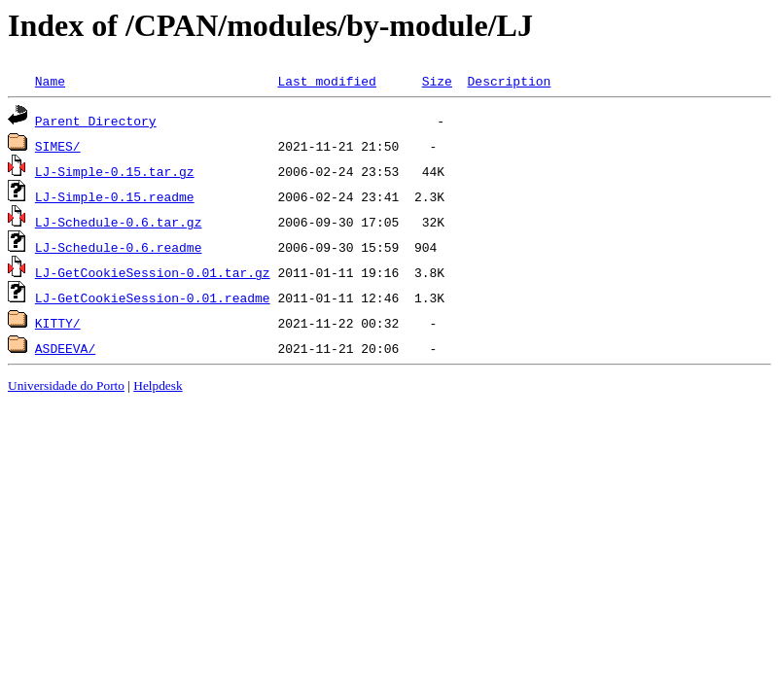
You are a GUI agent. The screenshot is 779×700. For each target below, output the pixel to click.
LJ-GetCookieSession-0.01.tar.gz (153, 272)
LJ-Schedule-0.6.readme (119, 247)
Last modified (326, 81)
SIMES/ (58, 146)
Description (509, 81)
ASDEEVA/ (65, 348)
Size (437, 81)
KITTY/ (58, 323)
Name (50, 81)
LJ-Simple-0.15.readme (115, 196)
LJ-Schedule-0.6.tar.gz (119, 222)
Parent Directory (96, 121)
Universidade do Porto (66, 385)
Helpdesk (158, 385)
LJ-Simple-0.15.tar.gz (115, 171)
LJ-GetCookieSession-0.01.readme (153, 297)
